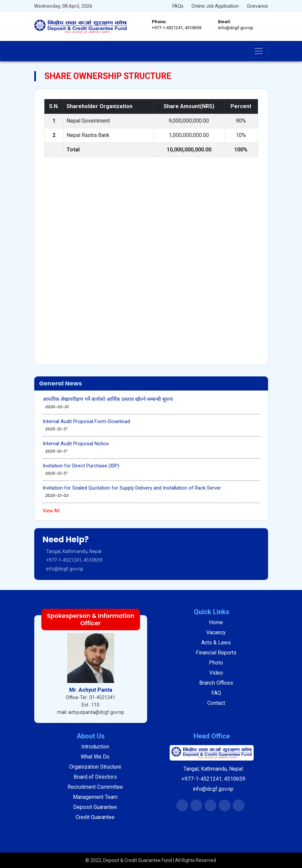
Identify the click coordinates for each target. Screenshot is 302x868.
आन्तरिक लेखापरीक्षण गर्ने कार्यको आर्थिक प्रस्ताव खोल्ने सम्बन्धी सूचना (108, 399)
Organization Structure (95, 767)
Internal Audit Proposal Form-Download (86, 421)
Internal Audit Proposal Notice (76, 444)
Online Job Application (215, 6)
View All (51, 511)
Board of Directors (95, 777)
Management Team (95, 797)
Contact (216, 703)
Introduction (95, 747)
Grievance (257, 6)
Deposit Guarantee (95, 807)
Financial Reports (216, 653)
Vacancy (216, 632)
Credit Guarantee (95, 817)
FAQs (178, 6)
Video (216, 673)
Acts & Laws (216, 643)
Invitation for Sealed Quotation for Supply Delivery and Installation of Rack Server (132, 488)
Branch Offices (216, 683)
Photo (216, 663)
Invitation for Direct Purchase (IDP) (81, 466)
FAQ (216, 693)
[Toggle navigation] (259, 51)
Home (216, 622)
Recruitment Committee (95, 787)
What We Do (95, 757)
